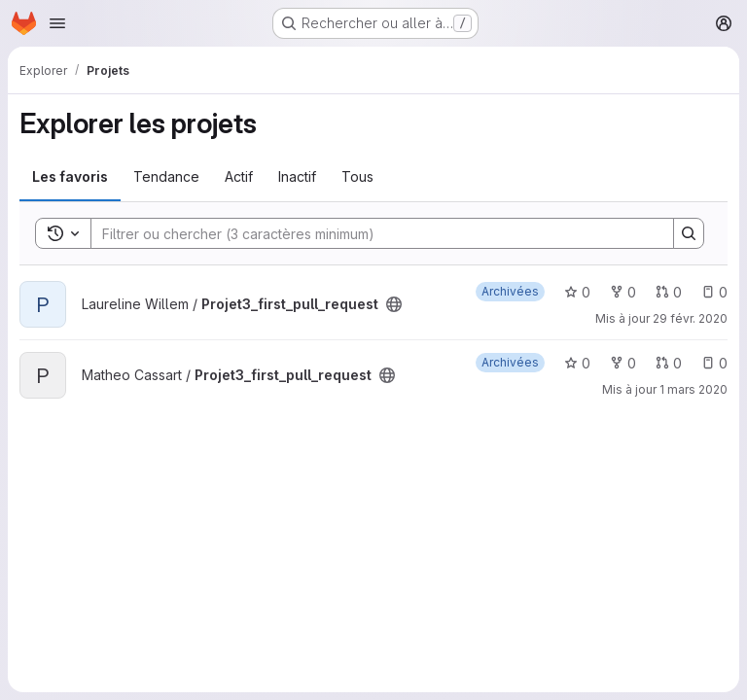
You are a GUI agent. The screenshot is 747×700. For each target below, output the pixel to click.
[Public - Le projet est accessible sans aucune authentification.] (394, 304)
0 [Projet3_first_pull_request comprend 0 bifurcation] (623, 292)
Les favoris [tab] (70, 176)
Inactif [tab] (297, 176)
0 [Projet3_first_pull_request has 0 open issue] (714, 292)
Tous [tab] (357, 176)
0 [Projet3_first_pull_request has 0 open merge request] (669, 292)
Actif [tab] (239, 176)
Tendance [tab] (166, 176)
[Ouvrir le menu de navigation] (57, 23)
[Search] (373, 233)
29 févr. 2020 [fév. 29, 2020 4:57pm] (690, 318)
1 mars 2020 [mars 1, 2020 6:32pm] (694, 389)
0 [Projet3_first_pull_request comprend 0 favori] (577, 292)
